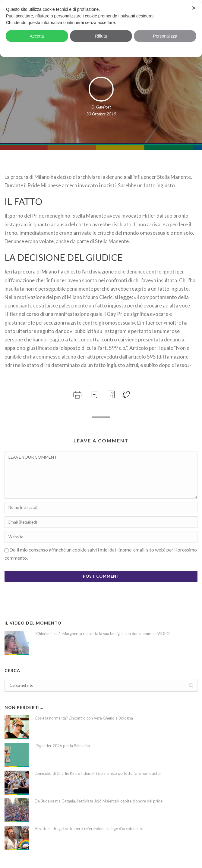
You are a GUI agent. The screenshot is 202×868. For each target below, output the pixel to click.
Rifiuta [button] (101, 36)
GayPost (104, 107)
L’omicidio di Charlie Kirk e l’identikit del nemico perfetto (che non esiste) (98, 773)
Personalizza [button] (165, 36)
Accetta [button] (37, 36)
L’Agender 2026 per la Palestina (62, 746)
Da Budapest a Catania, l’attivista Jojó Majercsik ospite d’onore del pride (99, 801)
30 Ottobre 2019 (101, 114)
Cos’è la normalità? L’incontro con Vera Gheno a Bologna (84, 718)
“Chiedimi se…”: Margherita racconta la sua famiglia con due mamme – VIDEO (102, 634)
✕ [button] (194, 8)
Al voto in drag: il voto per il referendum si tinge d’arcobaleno (88, 829)
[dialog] (101, 29)
